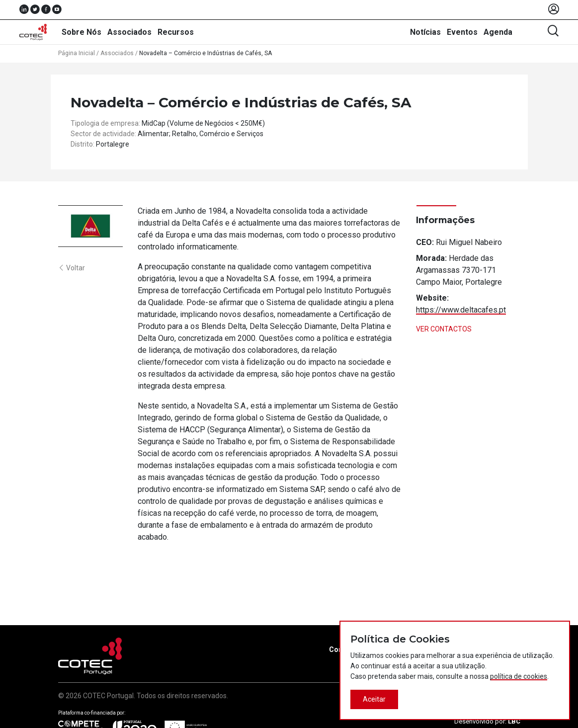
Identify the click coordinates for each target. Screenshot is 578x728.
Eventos (462, 32)
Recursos (176, 32)
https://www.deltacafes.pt (461, 310)
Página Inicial (77, 53)
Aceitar (374, 699)
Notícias (425, 32)
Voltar (72, 268)
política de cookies (519, 676)
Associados (129, 32)
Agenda (498, 32)
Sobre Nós (82, 32)
